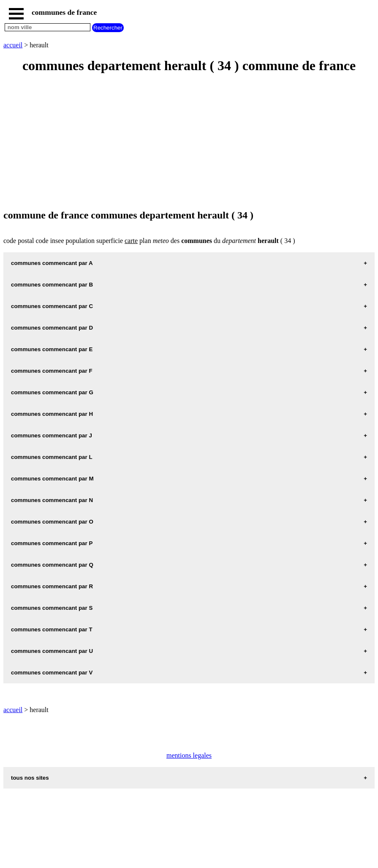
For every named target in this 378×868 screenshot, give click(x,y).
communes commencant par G (52, 392)
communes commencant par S (52, 608)
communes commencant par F (52, 371)
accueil (13, 45)
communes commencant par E (52, 349)
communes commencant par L (52, 457)
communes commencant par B (52, 285)
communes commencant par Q (52, 565)
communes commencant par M (52, 479)
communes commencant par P (52, 543)
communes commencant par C (52, 306)
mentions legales (189, 755)
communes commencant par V (52, 673)
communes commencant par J (52, 435)
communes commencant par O (52, 522)
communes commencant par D (52, 328)
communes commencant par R (52, 586)
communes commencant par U (52, 651)
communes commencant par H (52, 414)
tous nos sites (30, 778)
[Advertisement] (189, 142)
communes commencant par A (52, 263)
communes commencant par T (52, 629)
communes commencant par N (52, 500)
